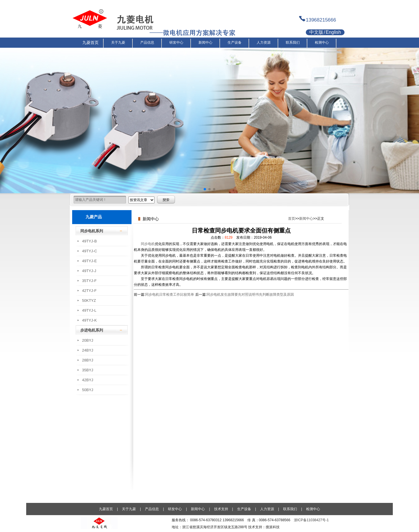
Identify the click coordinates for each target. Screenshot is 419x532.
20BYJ (88, 340)
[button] (205, 189)
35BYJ (88, 370)
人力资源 (267, 509)
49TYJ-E (89, 261)
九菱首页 (106, 509)
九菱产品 (94, 217)
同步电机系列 (92, 231)
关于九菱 (129, 509)
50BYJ (88, 390)
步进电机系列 (92, 330)
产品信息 (152, 509)
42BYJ (88, 380)
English (333, 32)
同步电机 (148, 244)
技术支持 (221, 509)
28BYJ (88, 360)
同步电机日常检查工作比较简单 (170, 295)
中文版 (316, 32)
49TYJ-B (89, 241)
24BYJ (88, 350)
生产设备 (244, 509)
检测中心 (313, 509)
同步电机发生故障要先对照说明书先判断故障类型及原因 (250, 295)
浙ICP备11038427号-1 (311, 520)
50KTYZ (89, 300)
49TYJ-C (89, 251)
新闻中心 (306, 219)
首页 (292, 219)
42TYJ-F (89, 291)
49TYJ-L (89, 310)
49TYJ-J (89, 271)
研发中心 (175, 509)
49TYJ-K (89, 320)
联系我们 (290, 509)
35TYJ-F (89, 281)
